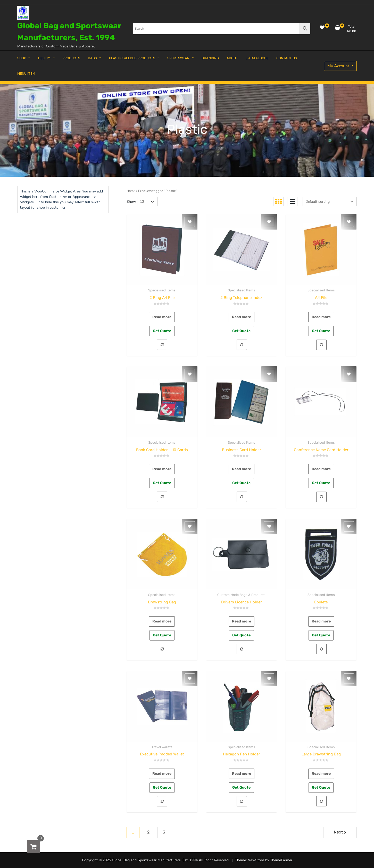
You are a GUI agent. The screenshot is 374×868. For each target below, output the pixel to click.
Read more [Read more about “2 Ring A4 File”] (162, 317)
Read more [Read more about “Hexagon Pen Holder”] (242, 774)
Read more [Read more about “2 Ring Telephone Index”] (242, 317)
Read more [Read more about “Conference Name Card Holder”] (321, 469)
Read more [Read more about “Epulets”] (321, 621)
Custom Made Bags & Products (241, 595)
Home (131, 191)
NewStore (256, 860)
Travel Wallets (162, 747)
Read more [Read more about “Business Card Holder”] (242, 469)
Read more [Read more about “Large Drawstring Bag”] (321, 774)
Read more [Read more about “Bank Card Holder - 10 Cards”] (162, 469)
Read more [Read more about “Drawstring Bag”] (162, 621)
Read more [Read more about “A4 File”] (321, 317)
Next (338, 832)
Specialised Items (162, 290)
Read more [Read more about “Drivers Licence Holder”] (242, 621)
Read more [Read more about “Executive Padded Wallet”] (162, 774)
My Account (339, 66)
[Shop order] (330, 202)
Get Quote (162, 331)
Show (131, 202)
